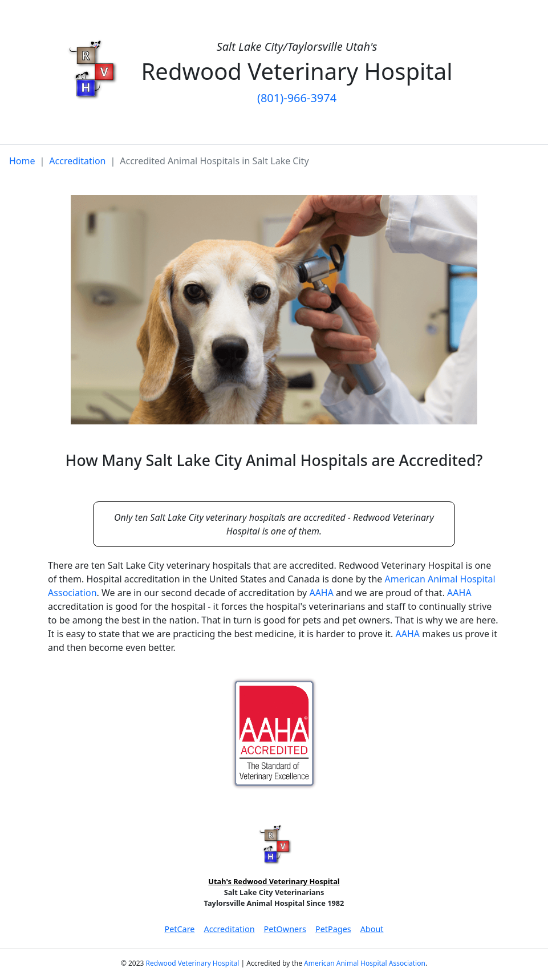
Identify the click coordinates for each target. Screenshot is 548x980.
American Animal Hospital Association (365, 963)
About (372, 929)
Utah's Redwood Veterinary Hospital (274, 881)
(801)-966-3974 (297, 98)
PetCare (179, 929)
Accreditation (77, 161)
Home (22, 161)
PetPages (333, 929)
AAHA (321, 593)
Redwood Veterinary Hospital (193, 963)
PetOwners (285, 929)
